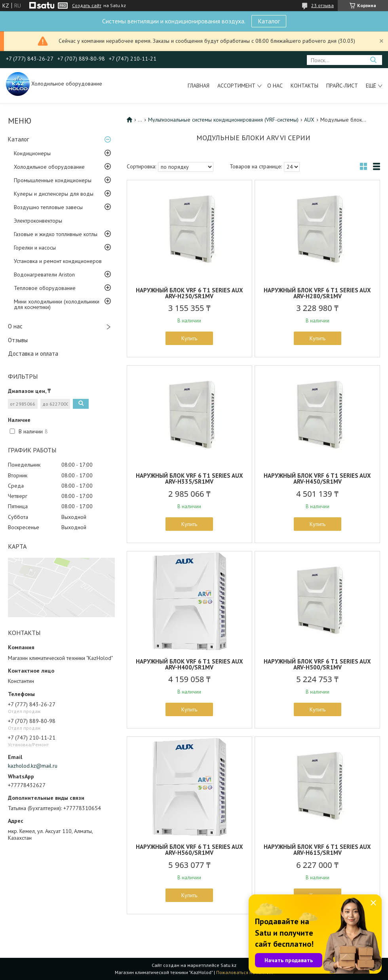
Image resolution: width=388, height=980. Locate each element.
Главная (199, 86)
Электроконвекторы (38, 221)
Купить (189, 338)
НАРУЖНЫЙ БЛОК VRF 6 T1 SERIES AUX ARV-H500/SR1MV (317, 664)
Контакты (304, 86)
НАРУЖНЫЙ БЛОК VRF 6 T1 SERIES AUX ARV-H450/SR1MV (317, 479)
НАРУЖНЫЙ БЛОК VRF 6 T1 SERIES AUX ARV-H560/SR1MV (189, 850)
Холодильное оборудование (49, 167)
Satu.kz (228, 965)
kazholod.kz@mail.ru (33, 766)
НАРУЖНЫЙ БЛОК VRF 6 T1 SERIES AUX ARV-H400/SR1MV (189, 664)
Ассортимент (236, 86)
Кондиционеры (32, 153)
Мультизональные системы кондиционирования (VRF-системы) (223, 120)
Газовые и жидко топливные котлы (56, 234)
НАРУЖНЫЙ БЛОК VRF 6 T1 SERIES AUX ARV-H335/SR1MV (189, 479)
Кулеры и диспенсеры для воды (54, 194)
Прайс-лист (342, 86)
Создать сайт (87, 6)
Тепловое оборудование (45, 288)
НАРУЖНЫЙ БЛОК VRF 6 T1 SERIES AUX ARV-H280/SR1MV (317, 293)
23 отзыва (322, 5)
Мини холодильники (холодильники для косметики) (57, 304)
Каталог (269, 21)
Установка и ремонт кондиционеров (58, 261)
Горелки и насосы (35, 248)
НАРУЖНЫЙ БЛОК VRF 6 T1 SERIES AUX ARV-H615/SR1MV (317, 850)
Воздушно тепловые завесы (48, 207)
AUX (309, 120)
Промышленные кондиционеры (53, 180)
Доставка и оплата (33, 354)
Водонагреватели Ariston (44, 275)
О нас (275, 86)
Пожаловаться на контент (245, 972)
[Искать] (373, 60)
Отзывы (18, 340)
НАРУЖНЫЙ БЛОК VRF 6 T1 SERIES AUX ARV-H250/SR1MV (189, 293)
